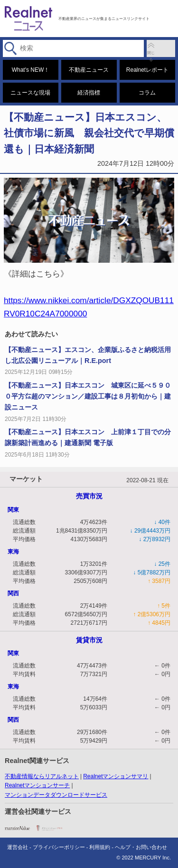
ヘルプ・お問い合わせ (141, 847)
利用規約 (100, 847)
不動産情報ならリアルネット (42, 776)
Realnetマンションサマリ (116, 776)
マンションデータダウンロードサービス (56, 795)
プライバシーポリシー (59, 847)
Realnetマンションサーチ (37, 785)
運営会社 (18, 847)
